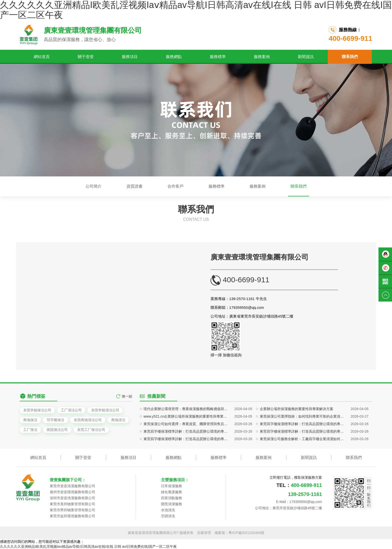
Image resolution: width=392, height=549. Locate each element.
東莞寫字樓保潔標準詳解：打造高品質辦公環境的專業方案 (303, 459)
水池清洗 (168, 510)
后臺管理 (204, 533)
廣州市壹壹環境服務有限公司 (72, 492)
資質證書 (134, 186)
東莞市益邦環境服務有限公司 (72, 516)
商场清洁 (118, 420)
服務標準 (218, 57)
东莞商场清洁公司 (88, 420)
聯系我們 (350, 57)
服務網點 (174, 57)
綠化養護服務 (171, 492)
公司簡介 (93, 186)
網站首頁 (42, 57)
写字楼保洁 (55, 420)
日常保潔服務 (171, 486)
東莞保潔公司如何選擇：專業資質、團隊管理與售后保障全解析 (187, 459)
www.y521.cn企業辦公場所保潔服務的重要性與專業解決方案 (187, 452)
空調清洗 (168, 516)
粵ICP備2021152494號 (246, 533)
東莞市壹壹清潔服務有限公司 (72, 486)
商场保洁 (30, 420)
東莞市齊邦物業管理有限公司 (72, 510)
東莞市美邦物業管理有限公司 (72, 504)
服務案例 (262, 57)
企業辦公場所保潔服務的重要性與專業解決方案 (296, 444)
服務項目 (130, 57)
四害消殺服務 (171, 498)
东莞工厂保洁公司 (91, 430)
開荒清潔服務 (171, 504)
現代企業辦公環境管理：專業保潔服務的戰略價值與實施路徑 (187, 444)
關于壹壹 (86, 57)
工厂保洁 (30, 430)
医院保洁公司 (57, 430)
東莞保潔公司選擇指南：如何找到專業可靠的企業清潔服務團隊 (303, 452)
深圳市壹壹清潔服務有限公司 (72, 498)
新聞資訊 (306, 57)
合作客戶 (175, 186)
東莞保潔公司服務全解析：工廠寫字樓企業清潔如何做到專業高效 (303, 474)
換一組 (127, 406)
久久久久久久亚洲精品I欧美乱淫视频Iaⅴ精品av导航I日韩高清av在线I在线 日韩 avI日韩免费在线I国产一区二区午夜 (88, 546)
